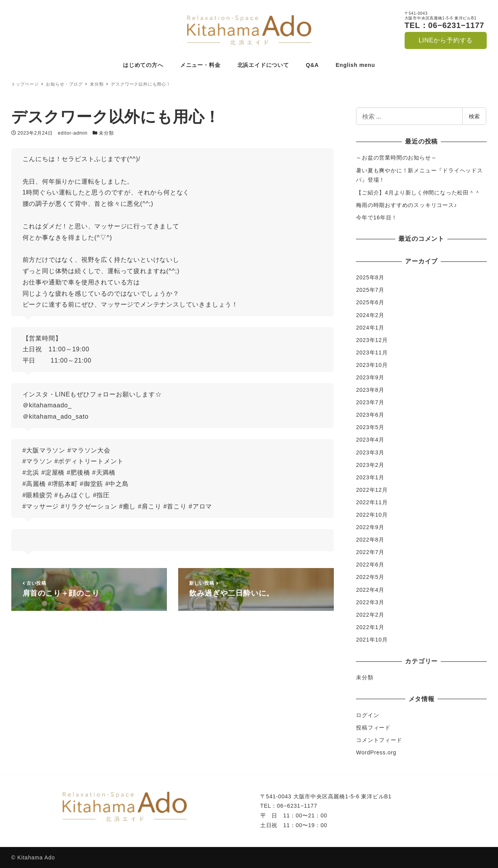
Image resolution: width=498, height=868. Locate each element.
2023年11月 (372, 352)
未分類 (106, 133)
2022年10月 (372, 515)
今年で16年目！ (377, 217)
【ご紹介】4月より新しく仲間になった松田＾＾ (418, 193)
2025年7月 (370, 290)
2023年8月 (370, 390)
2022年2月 (370, 615)
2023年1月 (370, 477)
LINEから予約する (446, 40)
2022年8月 (370, 540)
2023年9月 (370, 377)
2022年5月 (370, 577)
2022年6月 (370, 565)
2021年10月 (372, 640)
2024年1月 (370, 328)
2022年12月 (372, 490)
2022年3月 (370, 602)
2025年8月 (370, 277)
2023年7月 (370, 402)
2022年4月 (370, 590)
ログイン (367, 715)
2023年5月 (370, 427)
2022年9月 (370, 527)
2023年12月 (372, 340)
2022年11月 (372, 502)
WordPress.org (376, 752)
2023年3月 (370, 452)
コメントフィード (379, 740)
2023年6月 (370, 415)
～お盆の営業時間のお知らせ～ (396, 158)
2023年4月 (370, 440)
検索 (474, 116)
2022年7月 (370, 552)
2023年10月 (372, 365)
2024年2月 (370, 315)
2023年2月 (370, 465)
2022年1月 (370, 627)
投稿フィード (373, 728)
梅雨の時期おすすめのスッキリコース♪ (406, 205)
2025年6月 (370, 302)
